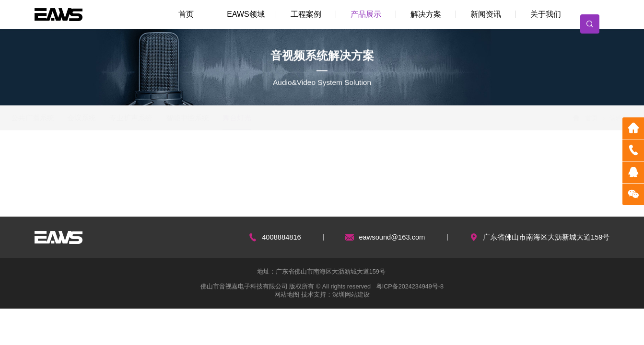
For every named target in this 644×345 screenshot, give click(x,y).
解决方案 (426, 14)
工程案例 (306, 14)
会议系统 (104, 118)
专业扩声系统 (153, 118)
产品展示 (366, 14)
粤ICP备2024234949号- (408, 287)
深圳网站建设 (351, 295)
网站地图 (287, 295)
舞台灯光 (259, 118)
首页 (186, 14)
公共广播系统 (55, 118)
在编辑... (57, 156)
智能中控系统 (210, 118)
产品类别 (160, 156)
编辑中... (108, 156)
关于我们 (546, 14)
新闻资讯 (486, 14)
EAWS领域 (246, 14)
